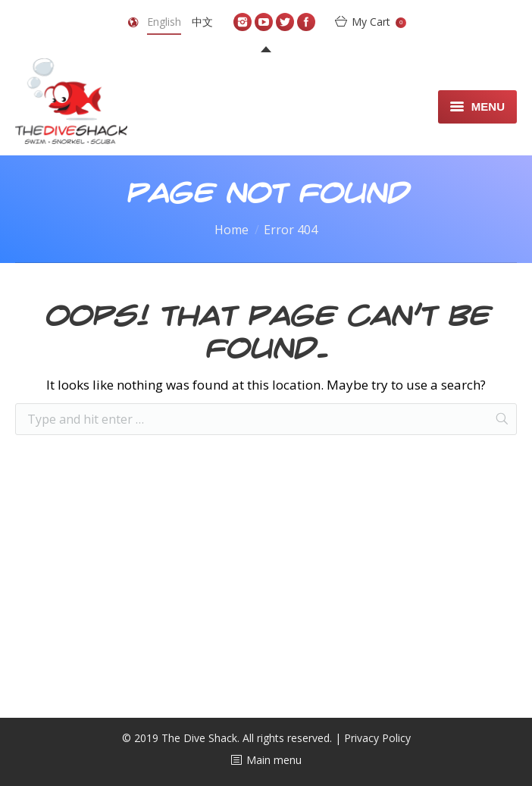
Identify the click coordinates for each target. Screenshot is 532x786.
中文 (202, 22)
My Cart (379, 22)
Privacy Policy (377, 738)
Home (232, 230)
